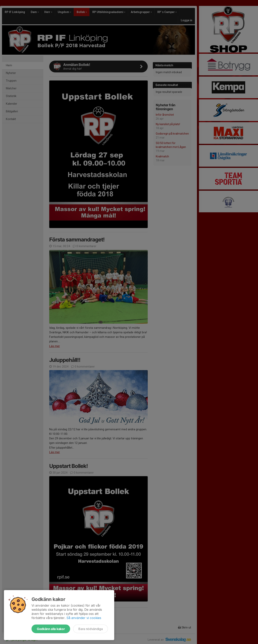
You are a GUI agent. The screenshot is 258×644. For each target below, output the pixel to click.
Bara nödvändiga (90, 629)
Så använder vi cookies (84, 618)
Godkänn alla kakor (51, 629)
